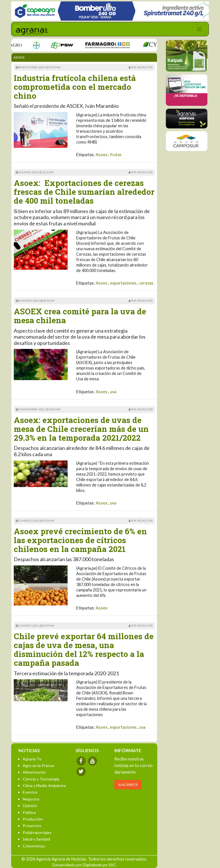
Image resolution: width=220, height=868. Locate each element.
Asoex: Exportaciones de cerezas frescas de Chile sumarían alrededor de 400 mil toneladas (84, 192)
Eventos (30, 792)
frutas (116, 155)
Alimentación (34, 772)
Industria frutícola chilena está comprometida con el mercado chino (75, 87)
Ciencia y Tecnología (41, 779)
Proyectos (32, 826)
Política (29, 812)
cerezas (146, 283)
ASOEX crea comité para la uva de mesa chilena (80, 316)
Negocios (31, 799)
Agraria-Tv (32, 759)
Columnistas (34, 846)
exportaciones (123, 283)
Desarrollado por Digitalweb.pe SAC (84, 865)
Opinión (30, 806)
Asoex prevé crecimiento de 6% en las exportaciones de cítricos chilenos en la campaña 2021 (80, 540)
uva (113, 392)
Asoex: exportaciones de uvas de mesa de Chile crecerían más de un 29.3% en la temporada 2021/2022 (81, 429)
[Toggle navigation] (199, 29)
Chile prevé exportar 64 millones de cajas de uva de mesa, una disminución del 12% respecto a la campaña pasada (84, 649)
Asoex (102, 155)
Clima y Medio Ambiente (44, 785)
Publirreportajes (37, 832)
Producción (33, 819)
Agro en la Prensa (38, 765)
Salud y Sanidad (36, 839)
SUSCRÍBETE (128, 785)
